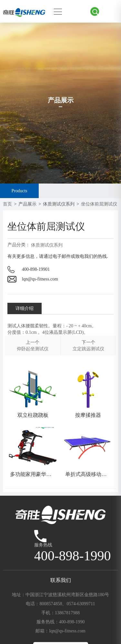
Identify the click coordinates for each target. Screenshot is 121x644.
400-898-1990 (72, 622)
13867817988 (67, 613)
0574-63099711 (81, 604)
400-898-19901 (36, 269)
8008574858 (51, 604)
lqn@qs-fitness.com (40, 279)
